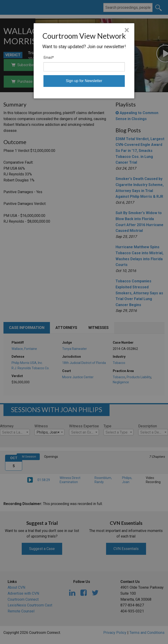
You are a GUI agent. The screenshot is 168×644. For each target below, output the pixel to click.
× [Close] (127, 30)
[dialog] (84, 61)
